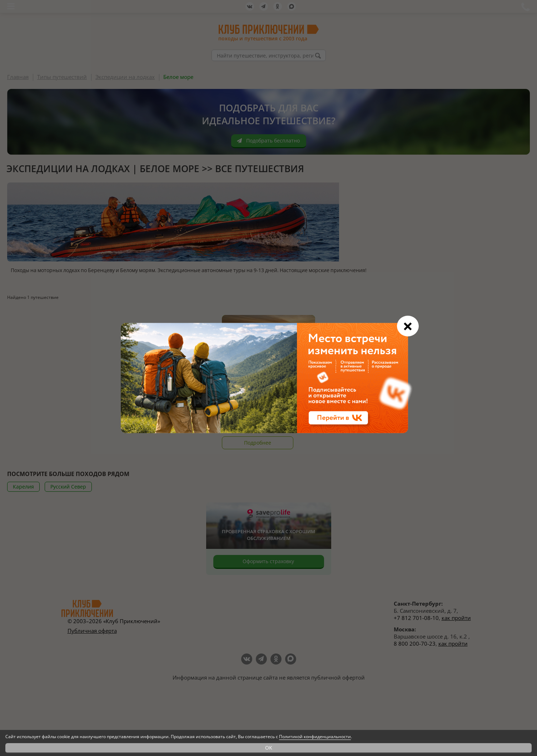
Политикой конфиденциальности (315, 737)
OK (269, 748)
